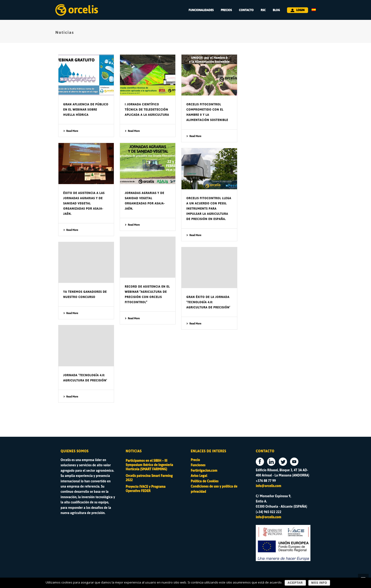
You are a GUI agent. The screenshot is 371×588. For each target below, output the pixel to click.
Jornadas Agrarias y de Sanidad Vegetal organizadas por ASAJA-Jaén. (145, 201)
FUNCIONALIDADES (201, 10)
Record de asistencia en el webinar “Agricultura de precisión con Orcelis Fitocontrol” (147, 294)
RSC (263, 10)
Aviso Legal (199, 476)
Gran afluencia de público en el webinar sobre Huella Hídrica (86, 110)
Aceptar (295, 583)
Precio (195, 460)
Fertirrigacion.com (204, 471)
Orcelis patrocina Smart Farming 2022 (149, 478)
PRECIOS (226, 10)
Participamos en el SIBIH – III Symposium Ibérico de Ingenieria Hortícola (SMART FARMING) (149, 465)
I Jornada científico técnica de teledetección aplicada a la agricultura (147, 110)
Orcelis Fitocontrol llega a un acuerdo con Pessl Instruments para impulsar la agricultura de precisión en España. (209, 209)
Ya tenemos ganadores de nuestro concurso (85, 294)
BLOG (276, 10)
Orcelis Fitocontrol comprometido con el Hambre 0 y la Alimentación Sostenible (207, 112)
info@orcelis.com (268, 486)
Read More (71, 131)
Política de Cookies (205, 481)
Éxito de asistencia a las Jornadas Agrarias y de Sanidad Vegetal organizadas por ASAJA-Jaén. (84, 203)
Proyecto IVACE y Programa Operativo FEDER (146, 489)
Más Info (319, 583)
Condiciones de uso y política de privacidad (214, 489)
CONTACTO (246, 10)
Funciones (198, 465)
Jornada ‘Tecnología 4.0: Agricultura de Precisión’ (85, 378)
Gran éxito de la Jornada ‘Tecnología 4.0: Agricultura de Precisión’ (208, 302)
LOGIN (298, 10)
